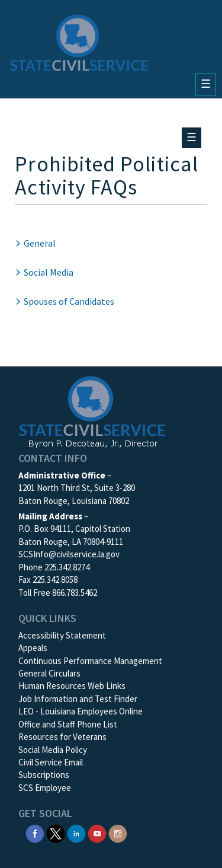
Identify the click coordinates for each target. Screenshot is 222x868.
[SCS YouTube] (97, 833)
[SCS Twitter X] (56, 833)
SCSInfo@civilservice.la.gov (69, 554)
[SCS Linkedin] (76, 833)
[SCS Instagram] (118, 833)
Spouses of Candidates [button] (69, 301)
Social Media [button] (49, 272)
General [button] (40, 243)
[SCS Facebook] (35, 833)
